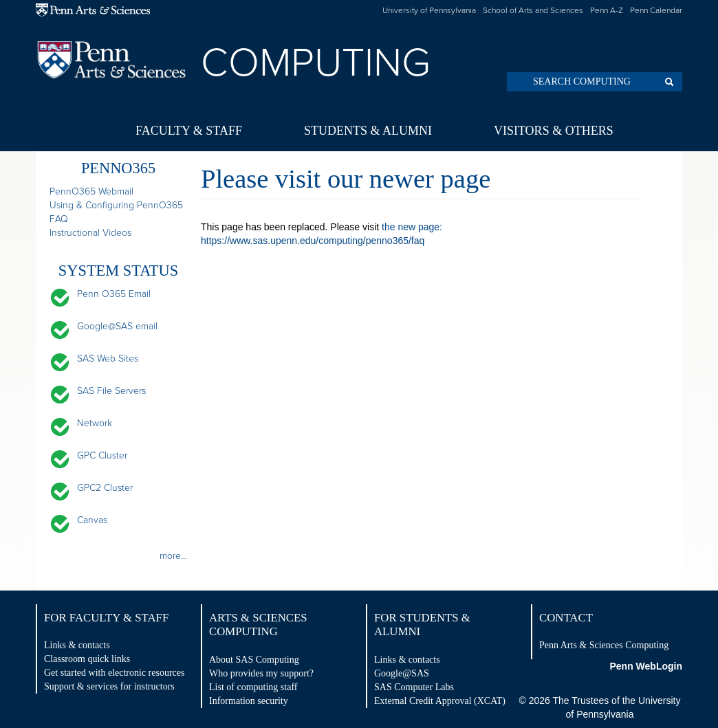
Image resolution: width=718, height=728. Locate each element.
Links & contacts (77, 645)
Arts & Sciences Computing (258, 625)
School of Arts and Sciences (533, 10)
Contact (566, 618)
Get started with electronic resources (114, 673)
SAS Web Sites (108, 359)
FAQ (59, 219)
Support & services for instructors (109, 686)
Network (95, 423)
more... (173, 556)
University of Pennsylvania (429, 10)
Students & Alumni (368, 131)
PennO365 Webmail (91, 191)
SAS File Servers (111, 391)
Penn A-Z (607, 10)
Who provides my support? (261, 673)
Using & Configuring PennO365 (116, 205)
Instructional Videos (90, 233)
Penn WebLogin (646, 666)
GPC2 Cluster (105, 488)
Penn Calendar (656, 10)
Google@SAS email (117, 326)
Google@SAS (402, 673)
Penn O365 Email (114, 294)
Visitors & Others (554, 131)
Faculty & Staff (189, 131)
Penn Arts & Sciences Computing (604, 645)
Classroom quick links (87, 659)
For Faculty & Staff (106, 618)
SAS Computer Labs (414, 687)
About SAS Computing (254, 660)
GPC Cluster (102, 455)
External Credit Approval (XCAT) (440, 701)
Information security (249, 701)
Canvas (92, 520)
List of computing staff (253, 687)
